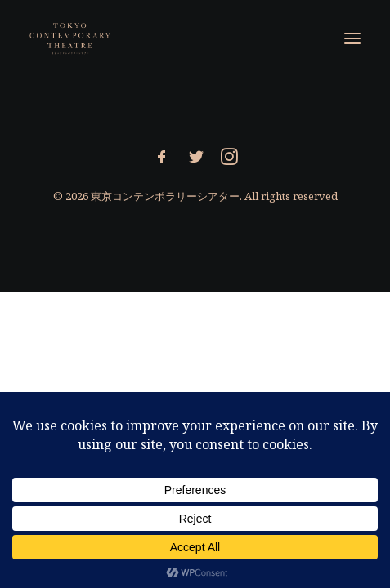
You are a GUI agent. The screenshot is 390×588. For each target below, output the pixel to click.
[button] (352, 38)
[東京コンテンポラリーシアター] (71, 38)
